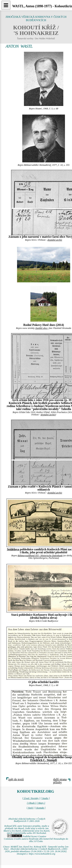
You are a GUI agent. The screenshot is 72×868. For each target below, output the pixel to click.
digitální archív (55, 240)
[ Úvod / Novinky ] (31, 798)
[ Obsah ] (32, 803)
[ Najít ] (30, 808)
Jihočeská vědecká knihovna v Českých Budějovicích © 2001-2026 (27, 820)
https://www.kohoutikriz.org (42, 854)
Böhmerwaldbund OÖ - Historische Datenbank (40, 556)
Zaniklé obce (41, 328)
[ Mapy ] (41, 803)
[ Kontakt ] (40, 808)
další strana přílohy (60, 781)
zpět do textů (16, 779)
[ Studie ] (45, 798)
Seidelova (13, 549)
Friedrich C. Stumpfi (44, 760)
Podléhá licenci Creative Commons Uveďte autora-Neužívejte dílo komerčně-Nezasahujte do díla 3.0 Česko (36, 839)
